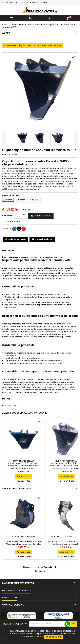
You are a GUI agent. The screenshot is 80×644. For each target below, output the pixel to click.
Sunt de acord (54, 637)
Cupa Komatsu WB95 (24, 537)
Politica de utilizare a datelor (35, 2)
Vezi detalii (39, 637)
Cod (4, 155)
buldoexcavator (22, 168)
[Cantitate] (18, 216)
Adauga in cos (41, 216)
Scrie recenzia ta (15, 239)
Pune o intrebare (42, 239)
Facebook (40, 571)
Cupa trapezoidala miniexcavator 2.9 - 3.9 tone (24, 462)
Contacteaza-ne (10, 2)
